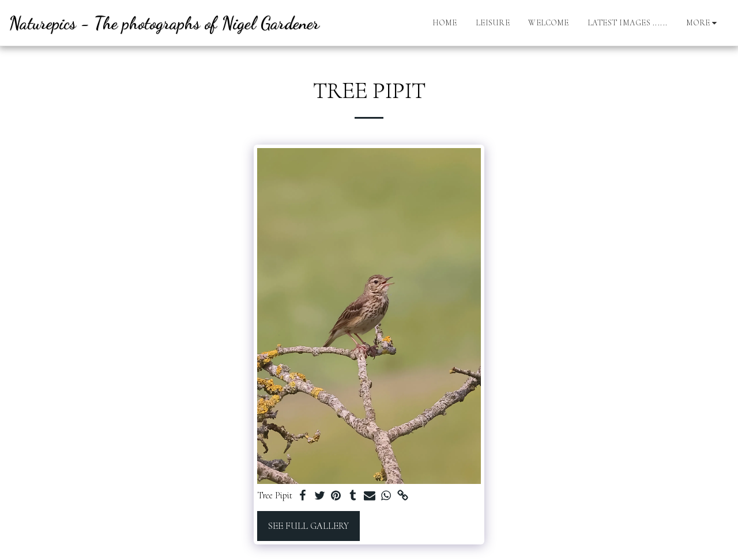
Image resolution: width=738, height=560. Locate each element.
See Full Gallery (308, 526)
